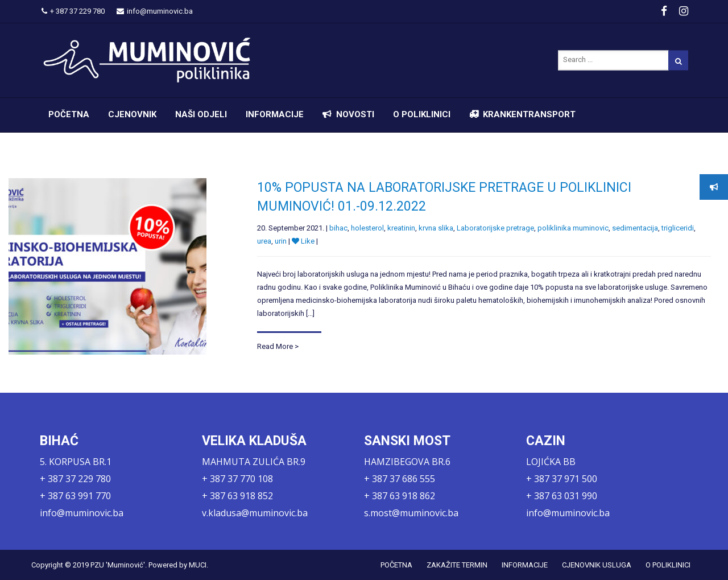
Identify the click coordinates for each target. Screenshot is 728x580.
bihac (338, 228)
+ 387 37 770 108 (237, 479)
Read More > (278, 346)
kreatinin (401, 228)
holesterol (367, 228)
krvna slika (436, 228)
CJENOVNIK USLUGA (597, 565)
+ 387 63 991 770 (75, 496)
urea (264, 241)
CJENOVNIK (132, 114)
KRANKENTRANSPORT (529, 114)
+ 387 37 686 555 (400, 479)
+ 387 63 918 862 (400, 496)
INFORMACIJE (275, 114)
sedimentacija (635, 228)
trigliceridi (678, 228)
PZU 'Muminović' (118, 565)
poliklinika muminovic (573, 228)
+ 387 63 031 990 (562, 496)
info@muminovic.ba (155, 11)
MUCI (198, 565)
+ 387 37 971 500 (562, 479)
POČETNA (69, 114)
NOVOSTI (355, 114)
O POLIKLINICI (422, 114)
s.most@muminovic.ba (411, 513)
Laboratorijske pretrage (495, 228)
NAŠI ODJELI (201, 114)
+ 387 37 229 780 (73, 11)
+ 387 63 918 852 (237, 496)
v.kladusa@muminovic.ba (255, 513)
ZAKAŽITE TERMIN (457, 565)
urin (281, 241)
